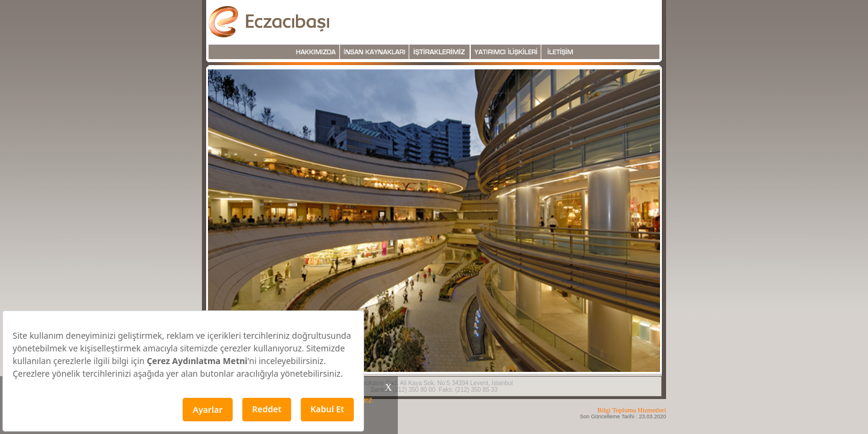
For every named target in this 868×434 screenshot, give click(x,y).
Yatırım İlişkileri (506, 52)
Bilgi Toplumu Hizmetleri (632, 410)
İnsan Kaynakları (374, 52)
